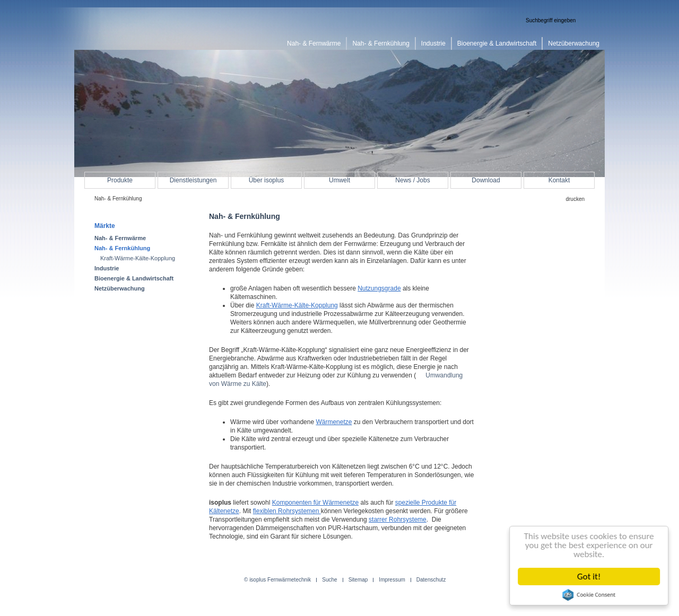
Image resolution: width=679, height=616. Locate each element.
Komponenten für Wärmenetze (315, 503)
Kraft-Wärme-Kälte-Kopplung (297, 305)
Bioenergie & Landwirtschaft (134, 278)
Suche (329, 580)
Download (486, 180)
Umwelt (339, 180)
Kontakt (559, 180)
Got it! (590, 577)
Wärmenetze (334, 422)
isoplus (127, 30)
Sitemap (358, 580)
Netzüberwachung (120, 288)
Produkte (120, 180)
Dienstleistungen (193, 180)
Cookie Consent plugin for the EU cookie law (590, 595)
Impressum (392, 580)
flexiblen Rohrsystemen (287, 511)
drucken (575, 199)
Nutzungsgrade (379, 288)
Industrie (107, 268)
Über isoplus (267, 180)
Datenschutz (431, 580)
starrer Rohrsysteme (398, 520)
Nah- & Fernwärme (120, 238)
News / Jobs (412, 180)
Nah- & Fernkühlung (122, 248)
